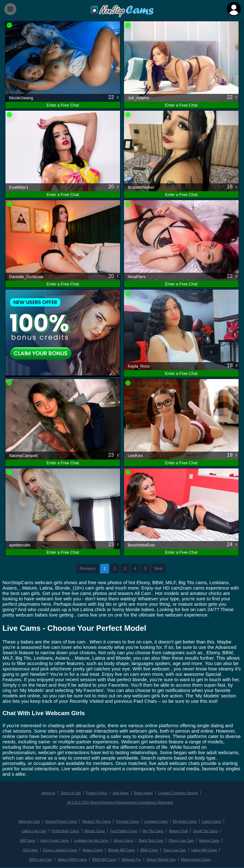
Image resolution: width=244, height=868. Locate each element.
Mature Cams (187, 839)
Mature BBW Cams (60, 857)
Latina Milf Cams (178, 848)
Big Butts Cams (183, 821)
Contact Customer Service (176, 793)
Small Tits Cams (193, 830)
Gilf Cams (210, 839)
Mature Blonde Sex (146, 857)
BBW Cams (125, 848)
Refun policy (143, 793)
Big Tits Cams (142, 830)
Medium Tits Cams (97, 821)
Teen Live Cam (149, 848)
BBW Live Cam (207, 848)
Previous (88, 568)
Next (159, 568)
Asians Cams (69, 848)
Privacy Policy (97, 793)
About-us (51, 793)
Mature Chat (167, 830)
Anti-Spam (121, 793)
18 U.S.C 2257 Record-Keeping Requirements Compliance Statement (120, 802)
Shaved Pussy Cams (63, 821)
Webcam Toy (117, 857)
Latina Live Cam (26, 830)
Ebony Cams (103, 839)
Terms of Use (72, 793)
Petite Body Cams (57, 830)
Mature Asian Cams (180, 857)
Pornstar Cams (127, 821)
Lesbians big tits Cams (72, 839)
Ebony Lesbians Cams (38, 848)
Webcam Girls (32, 821)
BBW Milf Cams (91, 857)
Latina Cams (209, 821)
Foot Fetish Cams (114, 830)
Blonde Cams (85, 830)
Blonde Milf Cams (98, 848)
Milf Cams (218, 830)
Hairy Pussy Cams (36, 839)
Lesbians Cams (155, 821)
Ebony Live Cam (159, 839)
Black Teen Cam (130, 839)
